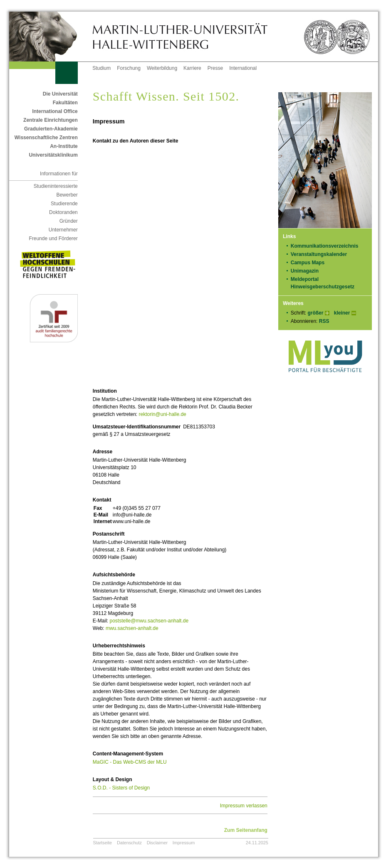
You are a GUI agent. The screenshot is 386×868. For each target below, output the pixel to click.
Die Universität (60, 94)
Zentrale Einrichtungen (51, 120)
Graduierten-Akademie (51, 129)
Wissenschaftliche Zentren (46, 138)
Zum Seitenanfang (246, 830)
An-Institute (64, 146)
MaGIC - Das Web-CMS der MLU (130, 762)
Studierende (64, 204)
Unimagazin (308, 271)
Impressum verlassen (244, 806)
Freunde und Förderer (53, 239)
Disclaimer (157, 843)
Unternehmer (63, 230)
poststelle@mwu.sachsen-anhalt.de (149, 621)
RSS (324, 321)
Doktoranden (63, 212)
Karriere (192, 68)
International (243, 68)
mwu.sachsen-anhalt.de (132, 628)
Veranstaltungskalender (319, 254)
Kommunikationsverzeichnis (325, 246)
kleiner (342, 313)
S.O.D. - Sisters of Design (121, 788)
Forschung (129, 68)
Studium (101, 68)
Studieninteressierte (56, 186)
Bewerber (67, 195)
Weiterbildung (162, 68)
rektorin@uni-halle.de (163, 414)
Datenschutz (129, 843)
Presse (215, 68)
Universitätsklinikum (53, 155)
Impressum (184, 843)
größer (315, 313)
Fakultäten (65, 103)
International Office (55, 111)
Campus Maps (308, 263)
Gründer (69, 221)
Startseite (103, 843)
